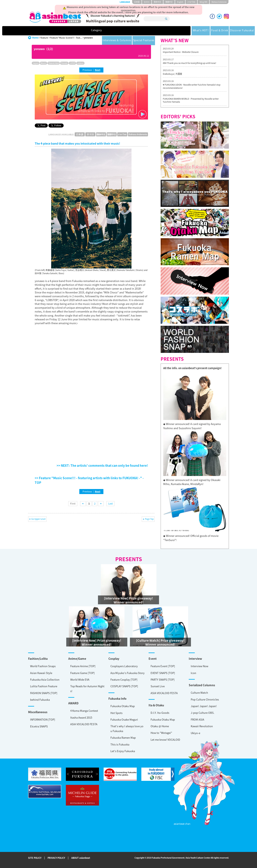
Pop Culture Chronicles (205, 699)
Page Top (149, 519)
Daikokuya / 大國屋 (172, 74)
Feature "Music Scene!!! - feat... (66, 38)
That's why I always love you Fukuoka (127, 728)
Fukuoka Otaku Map (123, 706)
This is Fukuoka (120, 744)
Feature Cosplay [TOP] (124, 680)
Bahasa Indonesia (219, 2)
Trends (64, 63)
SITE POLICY (35, 858)
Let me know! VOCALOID (165, 740)
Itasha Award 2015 (81, 717)
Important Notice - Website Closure (181, 52)
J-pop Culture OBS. (203, 713)
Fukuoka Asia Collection (45, 680)
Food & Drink (104, 31)
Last (110, 503)
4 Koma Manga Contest (84, 711)
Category (54, 31)
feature (44, 38)
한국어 (147, 2)
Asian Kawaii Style (41, 673)
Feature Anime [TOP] (83, 666)
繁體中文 (169, 2)
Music (43, 63)
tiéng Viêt (203, 2)
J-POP (72, 63)
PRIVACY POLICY (56, 858)
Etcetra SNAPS (39, 726)
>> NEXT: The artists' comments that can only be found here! (102, 465)
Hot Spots (116, 713)
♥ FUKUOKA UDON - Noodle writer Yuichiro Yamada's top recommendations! (192, 86)
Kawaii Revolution (202, 726)
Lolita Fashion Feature (44, 686)
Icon (193, 673)
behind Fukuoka (40, 700)
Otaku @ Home (160, 726)
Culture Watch (199, 693)
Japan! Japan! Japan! (204, 706)
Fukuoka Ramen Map (123, 738)
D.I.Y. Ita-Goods (160, 713)
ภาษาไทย (191, 2)
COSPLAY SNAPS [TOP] (124, 686)
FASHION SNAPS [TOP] (44, 693)
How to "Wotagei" (161, 733)
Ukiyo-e (195, 733)
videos (80, 63)
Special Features (201, 31)
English (180, 2)
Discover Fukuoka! (132, 31)
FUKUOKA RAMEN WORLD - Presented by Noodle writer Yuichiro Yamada (191, 100)
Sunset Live (158, 686)
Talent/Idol (54, 63)
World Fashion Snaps (43, 666)
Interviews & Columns (167, 31)
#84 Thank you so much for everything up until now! (190, 63)
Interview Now (199, 666)
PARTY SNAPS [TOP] (163, 680)
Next (98, 70)
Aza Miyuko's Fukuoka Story (127, 673)
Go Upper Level (38, 519)
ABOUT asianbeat (81, 858)
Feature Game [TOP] (82, 673)
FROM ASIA (197, 719)
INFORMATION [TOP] (43, 719)
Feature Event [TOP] (163, 666)
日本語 (137, 2)
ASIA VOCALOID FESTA (164, 693)
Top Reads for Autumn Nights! (87, 688)
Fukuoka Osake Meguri (124, 719)
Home (35, 38)
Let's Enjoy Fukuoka (123, 751)
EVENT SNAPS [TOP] (163, 673)
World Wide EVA (80, 680)
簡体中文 (157, 2)
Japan (36, 63)
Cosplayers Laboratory (124, 666)
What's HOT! (79, 31)
